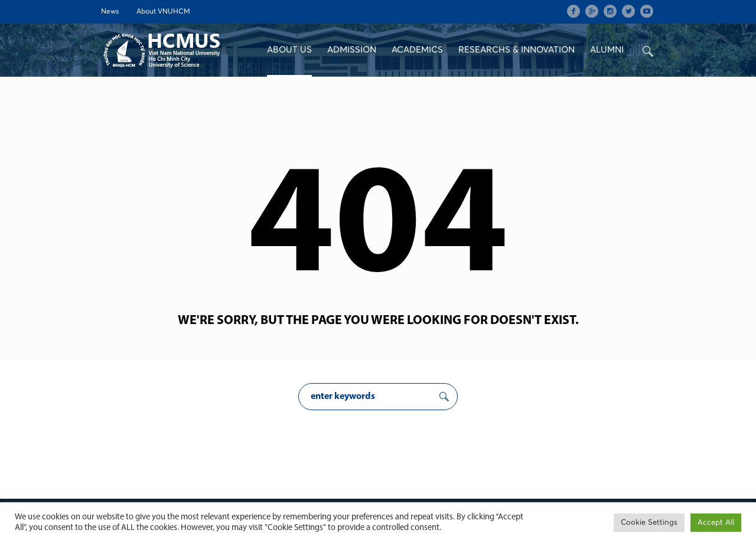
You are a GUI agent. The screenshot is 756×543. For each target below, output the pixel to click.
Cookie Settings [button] (649, 523)
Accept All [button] (716, 523)
